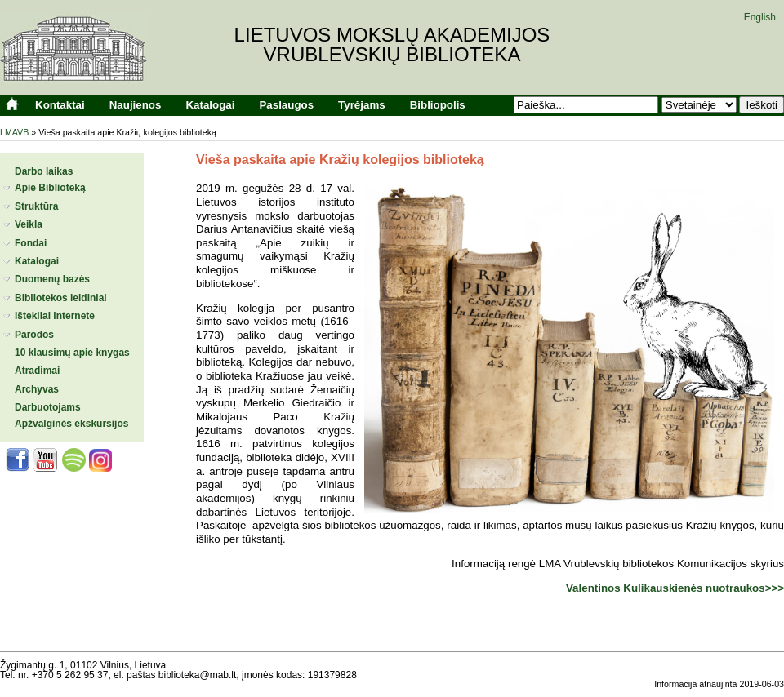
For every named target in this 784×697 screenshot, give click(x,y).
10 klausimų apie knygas (72, 353)
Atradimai (37, 371)
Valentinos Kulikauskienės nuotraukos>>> (675, 588)
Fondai (31, 243)
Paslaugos (286, 105)
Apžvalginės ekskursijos (71, 424)
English (760, 17)
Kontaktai (60, 105)
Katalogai (210, 105)
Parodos (34, 335)
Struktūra (36, 206)
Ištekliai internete (55, 316)
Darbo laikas (44, 171)
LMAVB (14, 132)
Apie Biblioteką (50, 188)
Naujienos (136, 105)
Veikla (29, 224)
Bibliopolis (438, 105)
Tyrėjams (362, 105)
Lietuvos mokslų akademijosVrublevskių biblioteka (392, 44)
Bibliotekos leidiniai (61, 298)
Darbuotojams (48, 407)
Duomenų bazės (52, 279)
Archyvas (37, 389)
